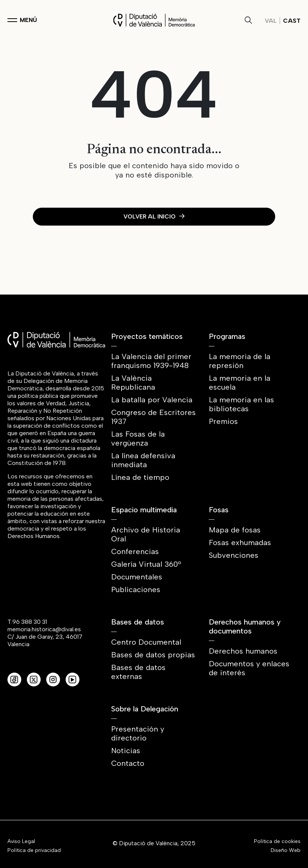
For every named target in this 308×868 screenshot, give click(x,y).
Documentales (137, 577)
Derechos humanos (243, 651)
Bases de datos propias (153, 655)
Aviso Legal (21, 842)
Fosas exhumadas (240, 542)
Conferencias (135, 551)
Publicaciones (136, 589)
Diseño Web (286, 850)
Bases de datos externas (138, 672)
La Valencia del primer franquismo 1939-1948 (151, 361)
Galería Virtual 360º (146, 564)
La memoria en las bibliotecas (241, 404)
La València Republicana (133, 383)
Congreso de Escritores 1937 (153, 417)
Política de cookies (277, 842)
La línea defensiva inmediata (143, 460)
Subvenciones (234, 555)
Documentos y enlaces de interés (249, 668)
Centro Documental (146, 642)
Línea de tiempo (140, 477)
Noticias (126, 751)
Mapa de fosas (235, 530)
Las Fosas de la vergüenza (138, 438)
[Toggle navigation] (22, 20)
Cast (292, 21)
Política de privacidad (34, 850)
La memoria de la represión (240, 361)
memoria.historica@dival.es (44, 629)
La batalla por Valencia (152, 400)
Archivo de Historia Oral (146, 534)
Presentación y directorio (138, 733)
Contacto (128, 763)
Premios (223, 421)
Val (271, 21)
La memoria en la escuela (240, 383)
